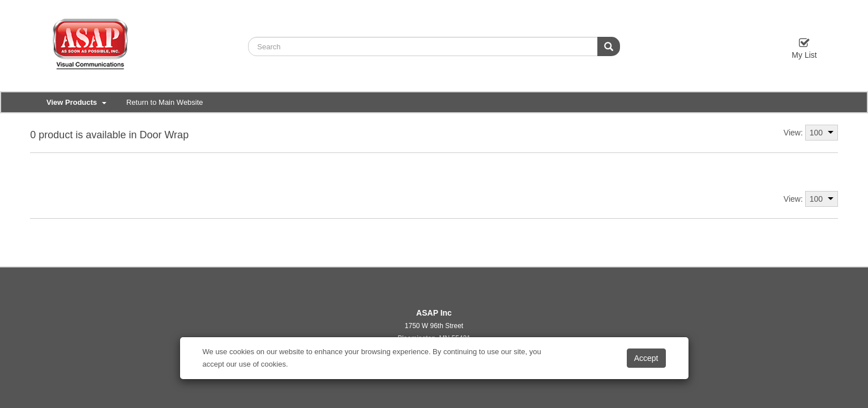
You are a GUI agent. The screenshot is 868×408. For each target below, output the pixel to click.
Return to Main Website (165, 102)
